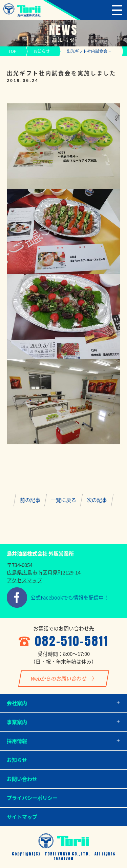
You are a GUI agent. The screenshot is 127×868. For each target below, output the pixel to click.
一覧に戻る (63, 500)
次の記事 (97, 500)
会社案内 (17, 703)
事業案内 (17, 722)
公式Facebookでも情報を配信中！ (70, 598)
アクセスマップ (24, 580)
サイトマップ (22, 817)
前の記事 (30, 500)
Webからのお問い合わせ (58, 679)
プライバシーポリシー (32, 798)
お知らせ (42, 51)
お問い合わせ (22, 779)
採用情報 (17, 741)
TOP (13, 51)
